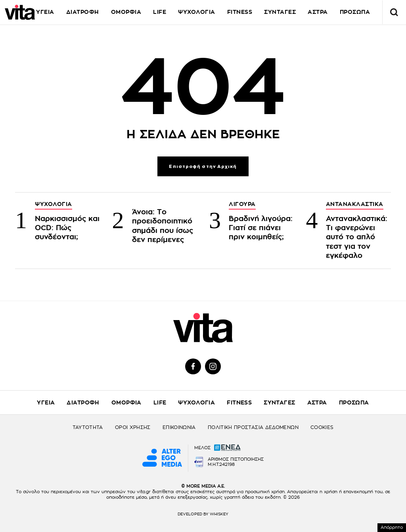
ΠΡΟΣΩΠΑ (354, 402)
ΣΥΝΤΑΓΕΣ (280, 12)
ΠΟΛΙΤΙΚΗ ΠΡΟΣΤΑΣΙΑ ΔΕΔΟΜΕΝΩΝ (253, 427)
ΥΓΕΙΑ (45, 12)
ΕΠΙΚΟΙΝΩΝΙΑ (179, 427)
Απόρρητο (392, 527)
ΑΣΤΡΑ (317, 402)
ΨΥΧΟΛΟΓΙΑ (197, 12)
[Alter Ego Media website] (162, 458)
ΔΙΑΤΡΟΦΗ (83, 12)
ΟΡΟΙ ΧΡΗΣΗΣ (133, 427)
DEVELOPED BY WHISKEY (203, 514)
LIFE (160, 12)
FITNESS (240, 12)
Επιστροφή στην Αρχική (203, 167)
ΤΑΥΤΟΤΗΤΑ (88, 427)
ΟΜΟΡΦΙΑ (126, 12)
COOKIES (322, 427)
